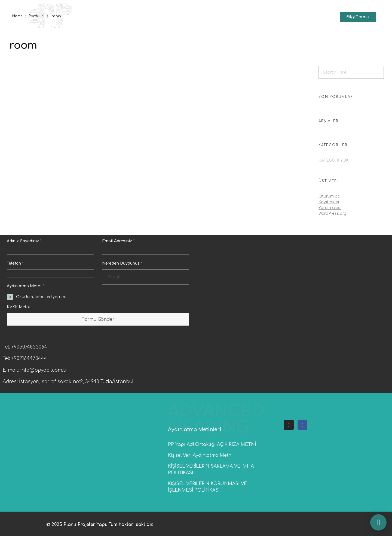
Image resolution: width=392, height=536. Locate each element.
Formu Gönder (98, 319)
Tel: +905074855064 (25, 347)
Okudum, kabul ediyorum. (41, 297)
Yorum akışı (330, 208)
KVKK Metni (18, 307)
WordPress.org (333, 214)
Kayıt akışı (329, 202)
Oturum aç (329, 196)
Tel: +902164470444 (25, 358)
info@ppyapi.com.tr (44, 370)
